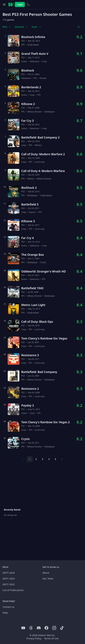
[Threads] (31, 628)
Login (20, 4)
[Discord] (39, 628)
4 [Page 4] (49, 459)
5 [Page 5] (55, 459)
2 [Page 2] (36, 459)
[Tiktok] (62, 628)
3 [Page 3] (42, 459)
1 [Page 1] (30, 459)
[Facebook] (46, 628)
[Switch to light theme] (28, 5)
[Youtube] (23, 628)
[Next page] (62, 459)
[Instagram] (54, 628)
